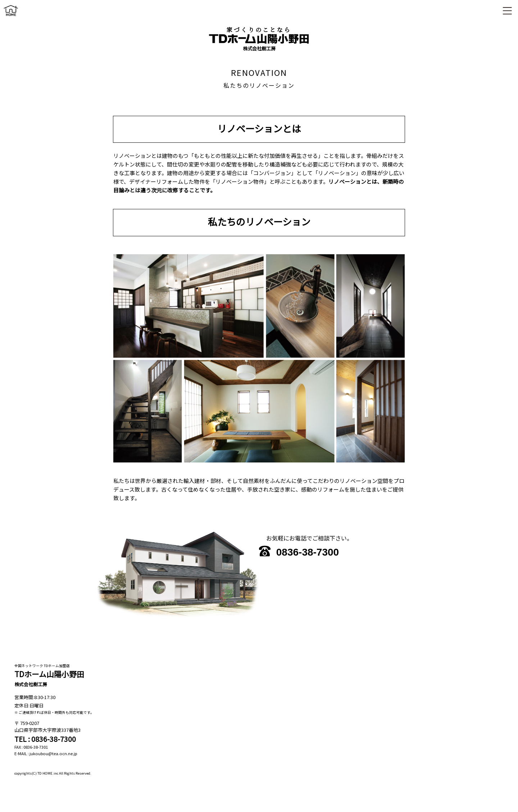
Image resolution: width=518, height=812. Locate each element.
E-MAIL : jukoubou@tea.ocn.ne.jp (46, 753)
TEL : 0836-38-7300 (45, 739)
